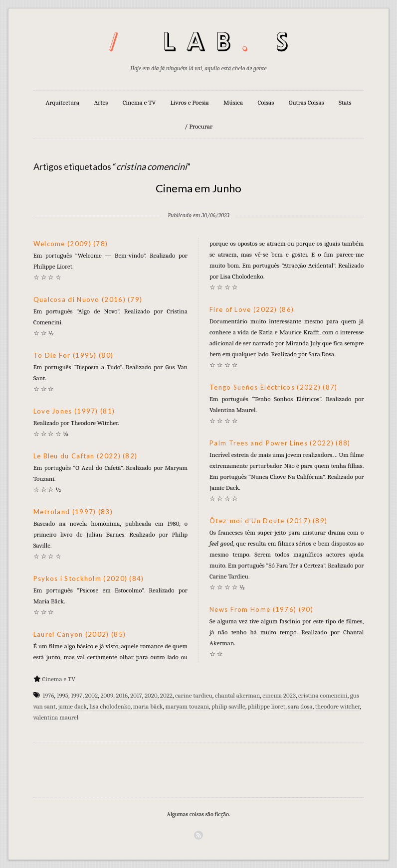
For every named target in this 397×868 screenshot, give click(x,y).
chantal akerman (237, 695)
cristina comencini (323, 695)
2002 (92, 695)
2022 (166, 695)
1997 (77, 695)
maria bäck (148, 706)
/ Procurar (198, 126)
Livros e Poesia (190, 102)
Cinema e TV (139, 102)
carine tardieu (194, 695)
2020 (151, 695)
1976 (48, 695)
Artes (101, 102)
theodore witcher (337, 706)
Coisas (266, 102)
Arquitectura (62, 102)
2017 (136, 695)
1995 (63, 695)
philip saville (228, 706)
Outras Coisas (306, 102)
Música (233, 102)
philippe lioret (267, 706)
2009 (107, 695)
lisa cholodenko (110, 706)
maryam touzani (187, 706)
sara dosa (300, 706)
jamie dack (73, 706)
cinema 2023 (279, 695)
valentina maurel (56, 717)
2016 (122, 695)
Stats (345, 102)
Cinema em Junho (198, 188)
